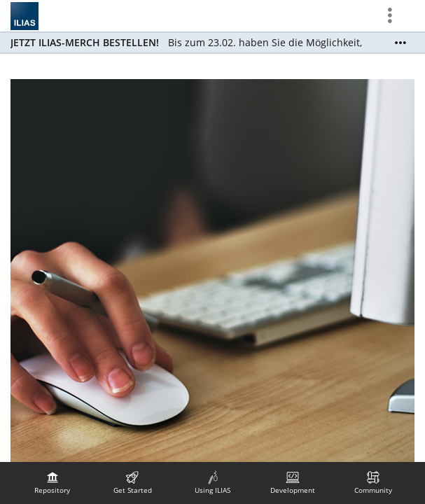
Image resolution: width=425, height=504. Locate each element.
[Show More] (400, 43)
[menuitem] (53, 483)
